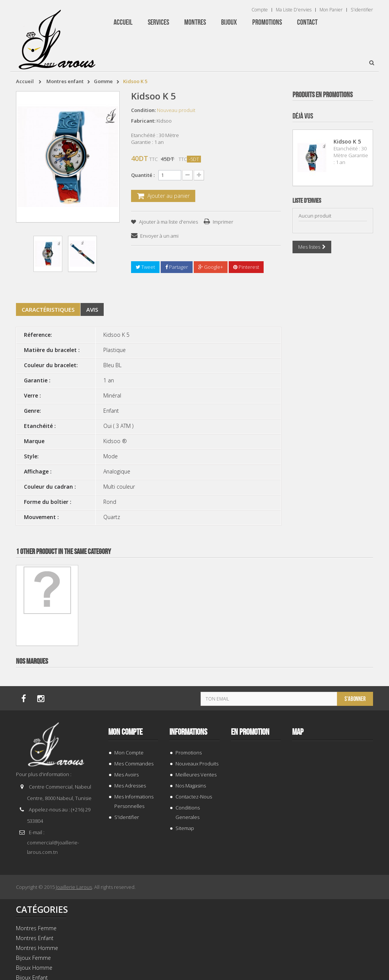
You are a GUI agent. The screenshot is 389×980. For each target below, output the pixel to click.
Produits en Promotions (323, 95)
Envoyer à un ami (159, 236)
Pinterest (246, 267)
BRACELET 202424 (333, 736)
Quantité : (143, 175)
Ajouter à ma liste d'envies (168, 222)
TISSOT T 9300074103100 (333, 572)
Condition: (143, 110)
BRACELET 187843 (333, 245)
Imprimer (223, 222)
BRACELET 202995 (333, 899)
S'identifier (362, 10)
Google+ (211, 267)
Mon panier (331, 10)
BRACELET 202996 (333, 408)
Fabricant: (143, 121)
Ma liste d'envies (294, 10)
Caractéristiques (48, 309)
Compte (260, 10)
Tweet (145, 267)
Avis (92, 309)
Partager (177, 267)
